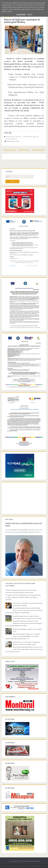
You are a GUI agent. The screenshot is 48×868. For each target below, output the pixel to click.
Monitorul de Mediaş (31, 861)
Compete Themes (13, 866)
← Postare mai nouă (9, 150)
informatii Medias (31, 137)
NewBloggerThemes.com (39, 866)
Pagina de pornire (24, 150)
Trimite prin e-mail (12, 141)
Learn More (21, 15)
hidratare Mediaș (14, 137)
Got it (30, 15)
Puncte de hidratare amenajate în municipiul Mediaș (22, 21)
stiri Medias (12, 139)
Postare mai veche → (39, 150)
